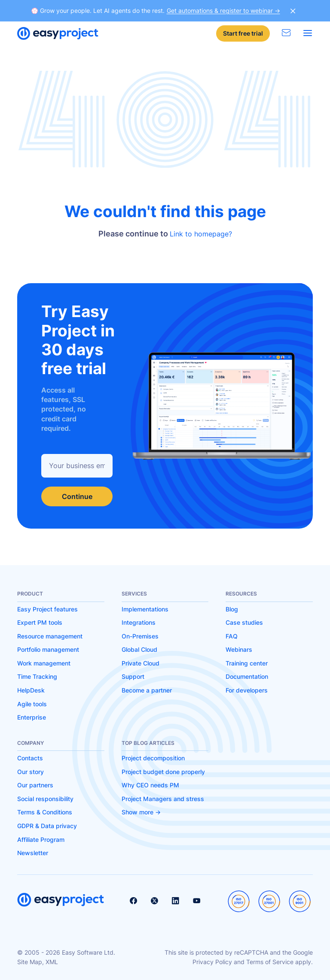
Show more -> (141, 812)
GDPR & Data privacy (47, 826)
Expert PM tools (40, 622)
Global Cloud (139, 649)
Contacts (30, 758)
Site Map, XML (38, 962)
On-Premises (140, 636)
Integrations (139, 622)
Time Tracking (37, 676)
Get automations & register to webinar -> (223, 11)
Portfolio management (48, 649)
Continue (77, 496)
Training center (247, 663)
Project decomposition (153, 758)
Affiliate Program (41, 839)
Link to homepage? (201, 234)
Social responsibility (45, 799)
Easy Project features (47, 609)
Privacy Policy (212, 962)
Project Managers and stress (163, 799)
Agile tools (32, 704)
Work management (44, 663)
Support (133, 676)
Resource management (50, 636)
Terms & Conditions (45, 812)
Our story (31, 772)
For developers (247, 690)
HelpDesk (31, 690)
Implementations (145, 609)
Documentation (247, 676)
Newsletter (33, 853)
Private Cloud (141, 663)
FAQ (232, 636)
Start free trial (243, 33)
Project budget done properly (163, 772)
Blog (232, 609)
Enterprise (32, 717)
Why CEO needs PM (150, 785)
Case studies (244, 622)
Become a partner (147, 690)
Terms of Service (270, 962)
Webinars (239, 649)
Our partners (35, 785)
